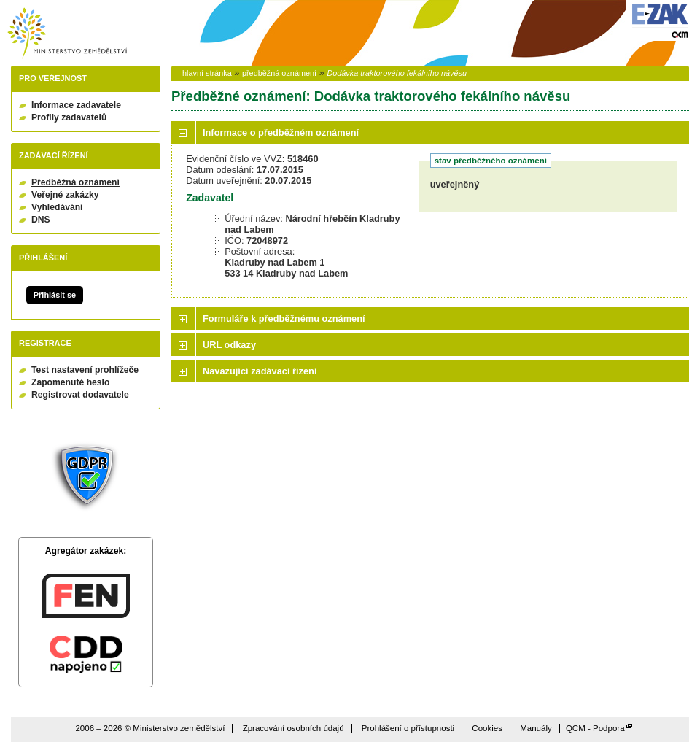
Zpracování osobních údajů (293, 728)
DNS (41, 220)
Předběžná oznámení (75, 182)
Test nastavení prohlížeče (85, 370)
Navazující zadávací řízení (260, 371)
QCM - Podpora (595, 728)
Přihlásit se (55, 295)
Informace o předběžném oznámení (281, 132)
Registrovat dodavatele (80, 395)
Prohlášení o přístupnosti (408, 728)
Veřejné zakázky (65, 195)
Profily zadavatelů (69, 117)
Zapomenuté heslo (70, 382)
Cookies (487, 728)
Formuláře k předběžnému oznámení (284, 318)
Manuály (536, 728)
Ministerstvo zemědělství (67, 33)
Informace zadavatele (76, 105)
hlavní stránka (207, 73)
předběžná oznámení (279, 73)
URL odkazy (229, 345)
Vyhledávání (57, 207)
